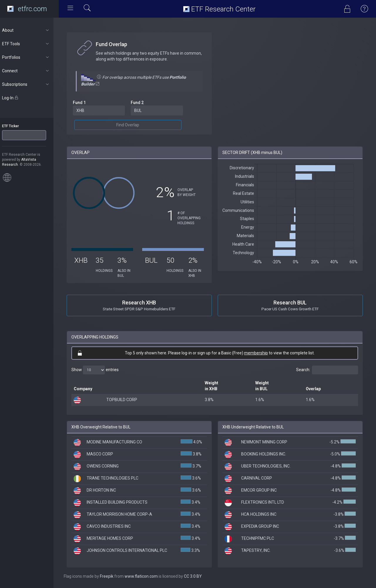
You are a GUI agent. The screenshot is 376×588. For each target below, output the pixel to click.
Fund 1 (85, 103)
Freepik (112, 576)
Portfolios (31, 57)
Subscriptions (31, 84)
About (31, 30)
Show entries (100, 370)
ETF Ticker (16, 126)
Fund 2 (142, 103)
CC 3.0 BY (198, 576)
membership (259, 353)
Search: (327, 370)
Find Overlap (132, 125)
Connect (31, 71)
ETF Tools (31, 44)
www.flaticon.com (146, 576)
